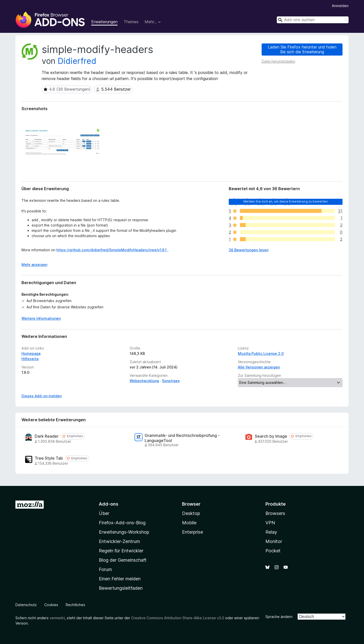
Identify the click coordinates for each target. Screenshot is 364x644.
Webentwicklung (144, 381)
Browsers (275, 513)
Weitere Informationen (41, 318)
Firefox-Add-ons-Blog (122, 523)
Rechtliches (75, 605)
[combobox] (313, 20)
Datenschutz (26, 605)
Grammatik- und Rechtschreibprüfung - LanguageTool (182, 438)
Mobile (189, 523)
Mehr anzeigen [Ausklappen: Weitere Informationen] (34, 265)
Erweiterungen (104, 22)
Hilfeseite (30, 359)
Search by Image (271, 436)
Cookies (51, 605)
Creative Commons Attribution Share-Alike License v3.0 (178, 618)
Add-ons (109, 504)
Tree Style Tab (49, 458)
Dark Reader (47, 436)
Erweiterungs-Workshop (124, 532)
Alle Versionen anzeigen (259, 367)
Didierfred (77, 61)
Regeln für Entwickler (121, 551)
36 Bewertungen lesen (249, 250)
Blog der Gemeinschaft (123, 560)
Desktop (191, 513)
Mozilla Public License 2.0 (261, 353)
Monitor (274, 541)
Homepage (31, 353)
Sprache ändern (279, 617)
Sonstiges (171, 381)
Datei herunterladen (278, 61)
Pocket (273, 551)
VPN (270, 523)
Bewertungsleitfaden (121, 588)
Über (104, 513)
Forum (105, 569)
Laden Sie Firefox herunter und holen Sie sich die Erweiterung (302, 49)
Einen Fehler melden (120, 579)
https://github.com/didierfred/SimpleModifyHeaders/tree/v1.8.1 (112, 250)
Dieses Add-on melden (42, 396)
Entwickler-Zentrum (119, 541)
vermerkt (57, 618)
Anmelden (340, 6)
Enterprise (192, 532)
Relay (271, 532)
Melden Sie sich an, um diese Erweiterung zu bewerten (286, 201)
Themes (131, 22)
